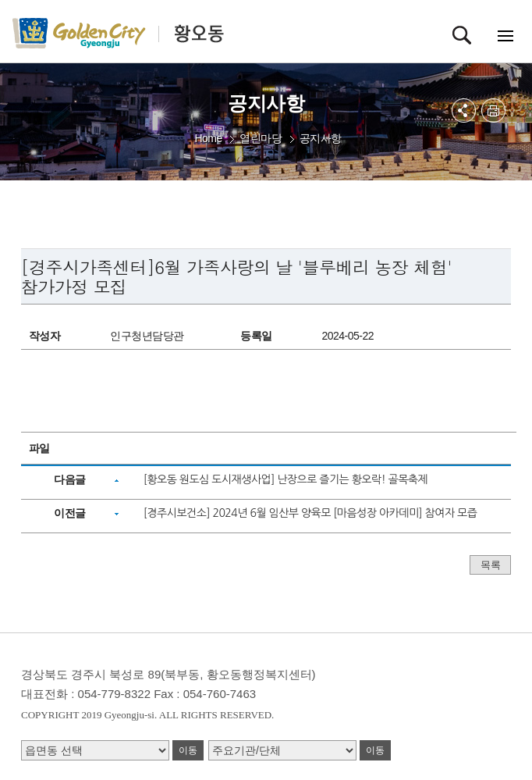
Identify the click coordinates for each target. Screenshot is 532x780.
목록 (490, 565)
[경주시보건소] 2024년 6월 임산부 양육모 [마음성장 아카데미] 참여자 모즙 (310, 513)
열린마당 (261, 138)
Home (208, 138)
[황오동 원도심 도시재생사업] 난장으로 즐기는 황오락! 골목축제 (286, 479)
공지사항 (321, 138)
